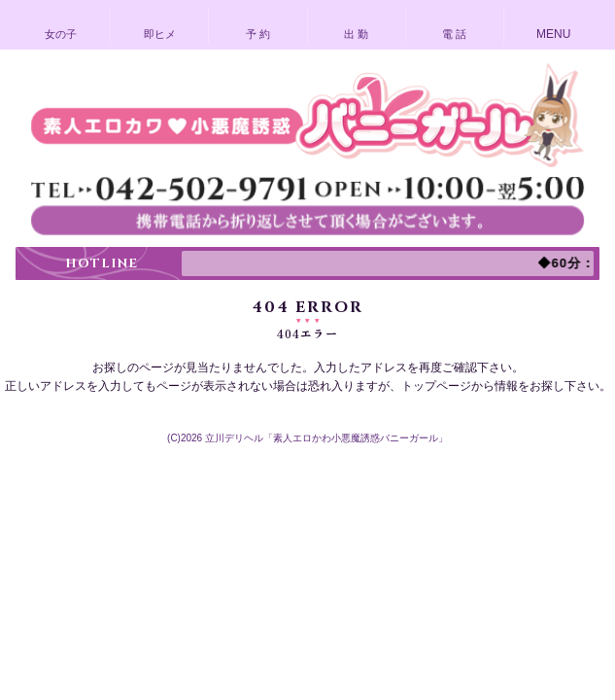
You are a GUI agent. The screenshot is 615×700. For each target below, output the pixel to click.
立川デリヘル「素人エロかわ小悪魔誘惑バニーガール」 (326, 438)
